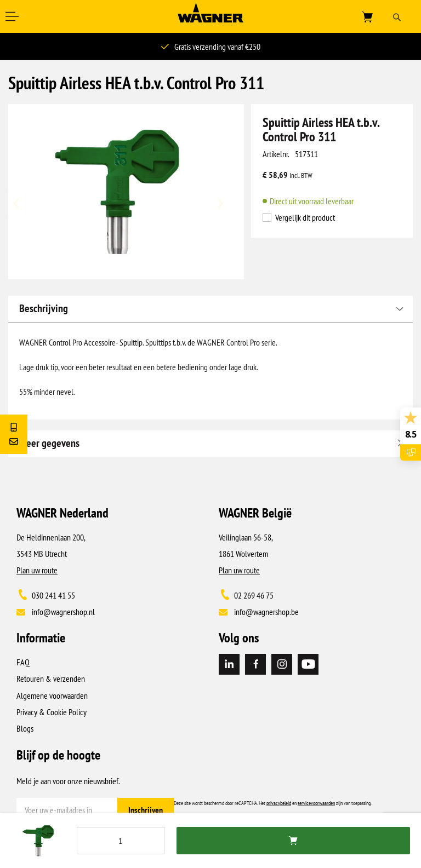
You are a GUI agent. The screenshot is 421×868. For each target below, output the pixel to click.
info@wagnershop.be (266, 612)
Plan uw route (37, 570)
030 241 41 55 (53, 595)
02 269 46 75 (254, 595)
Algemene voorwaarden (52, 695)
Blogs (25, 728)
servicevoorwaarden (316, 803)
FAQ (23, 662)
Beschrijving (44, 308)
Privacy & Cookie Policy (52, 712)
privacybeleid (279, 803)
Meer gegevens (49, 443)
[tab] (210, 309)
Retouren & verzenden (51, 679)
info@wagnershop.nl (63, 612)
